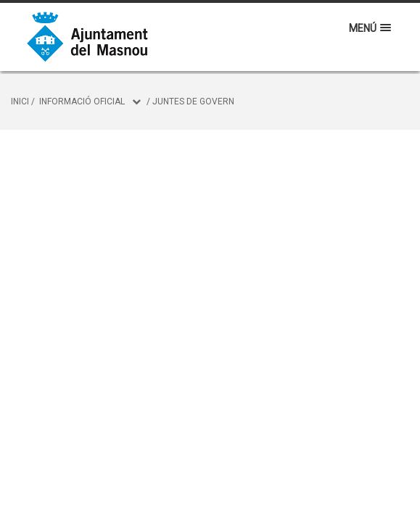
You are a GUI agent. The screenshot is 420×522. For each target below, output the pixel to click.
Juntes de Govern (193, 101)
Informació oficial (82, 101)
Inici (20, 101)
